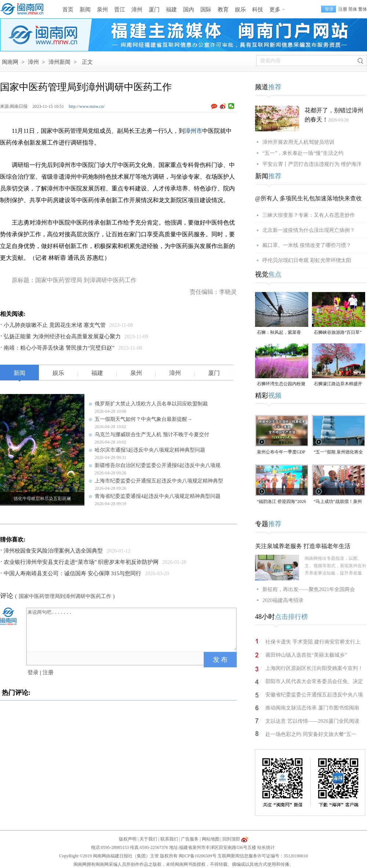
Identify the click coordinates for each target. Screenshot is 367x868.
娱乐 (240, 10)
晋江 (120, 10)
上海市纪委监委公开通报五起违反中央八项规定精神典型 (159, 481)
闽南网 (10, 62)
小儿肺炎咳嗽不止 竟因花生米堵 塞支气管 (55, 325)
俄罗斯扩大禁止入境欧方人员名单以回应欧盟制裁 (151, 404)
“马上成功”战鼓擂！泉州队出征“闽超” (338, 502)
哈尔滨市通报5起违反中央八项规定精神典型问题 (150, 450)
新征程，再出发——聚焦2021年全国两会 (309, 589)
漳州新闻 (59, 62)
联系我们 (169, 839)
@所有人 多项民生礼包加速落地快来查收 (308, 198)
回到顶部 (231, 839)
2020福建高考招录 (283, 600)
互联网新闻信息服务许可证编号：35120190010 (263, 856)
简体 (353, 9)
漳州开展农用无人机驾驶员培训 (298, 142)
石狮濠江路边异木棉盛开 (338, 384)
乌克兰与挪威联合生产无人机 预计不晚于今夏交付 (152, 435)
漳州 (137, 10)
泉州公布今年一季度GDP (281, 452)
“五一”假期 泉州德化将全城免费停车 (338, 453)
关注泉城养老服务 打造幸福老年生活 (303, 546)
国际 (206, 10)
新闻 (85, 10)
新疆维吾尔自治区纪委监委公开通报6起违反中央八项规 (158, 465)
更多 (275, 10)
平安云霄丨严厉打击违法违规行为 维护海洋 (312, 164)
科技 (258, 10)
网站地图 (211, 839)
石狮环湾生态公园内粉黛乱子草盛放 (281, 384)
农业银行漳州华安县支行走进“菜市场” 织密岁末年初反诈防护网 (81, 562)
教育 (223, 10)
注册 (343, 9)
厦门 (154, 10)
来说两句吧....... (132, 629)
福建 (171, 10)
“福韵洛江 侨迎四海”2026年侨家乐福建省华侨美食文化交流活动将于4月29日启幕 (281, 502)
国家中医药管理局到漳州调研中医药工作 (65, 596)
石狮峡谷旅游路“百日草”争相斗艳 (338, 333)
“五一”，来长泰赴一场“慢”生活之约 (303, 153)
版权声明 (128, 839)
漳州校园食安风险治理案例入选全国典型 (53, 551)
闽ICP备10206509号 (198, 856)
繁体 (363, 9)
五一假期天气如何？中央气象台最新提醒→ (143, 419)
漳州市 (193, 131)
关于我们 (148, 839)
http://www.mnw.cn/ (87, 106)
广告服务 (190, 839)
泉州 (102, 10)
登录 (33, 672)
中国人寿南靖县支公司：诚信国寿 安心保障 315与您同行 (72, 573)
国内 (189, 10)
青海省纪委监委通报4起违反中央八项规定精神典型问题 (158, 496)
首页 (68, 10)
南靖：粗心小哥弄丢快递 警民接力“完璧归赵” (59, 348)
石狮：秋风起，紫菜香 (279, 332)
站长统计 (266, 847)
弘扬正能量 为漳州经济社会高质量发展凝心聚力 (62, 336)
